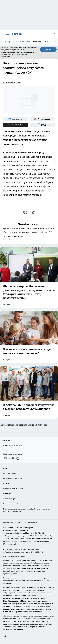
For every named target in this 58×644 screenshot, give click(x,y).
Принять (48, 49)
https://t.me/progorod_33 (13, 601)
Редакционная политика (13, 478)
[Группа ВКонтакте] (16, 119)
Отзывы (6, 483)
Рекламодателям (35, 42)
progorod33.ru (40, 580)
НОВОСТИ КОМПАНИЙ (12, 446)
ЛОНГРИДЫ (8, 441)
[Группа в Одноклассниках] (10, 458)
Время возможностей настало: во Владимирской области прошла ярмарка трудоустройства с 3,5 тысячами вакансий (29, 234)
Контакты (7, 494)
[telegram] (34, 212)
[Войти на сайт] (54, 34)
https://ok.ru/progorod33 (35, 598)
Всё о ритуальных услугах (13, 42)
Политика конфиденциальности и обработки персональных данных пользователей (27, 510)
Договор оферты (10, 499)
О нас (5, 468)
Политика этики (10, 473)
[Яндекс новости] (43, 119)
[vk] (25, 212)
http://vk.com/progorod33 (14, 598)
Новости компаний (11, 504)
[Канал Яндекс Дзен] (16, 125)
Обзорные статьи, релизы (13, 489)
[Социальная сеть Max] (43, 125)
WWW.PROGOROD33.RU (27, 522)
